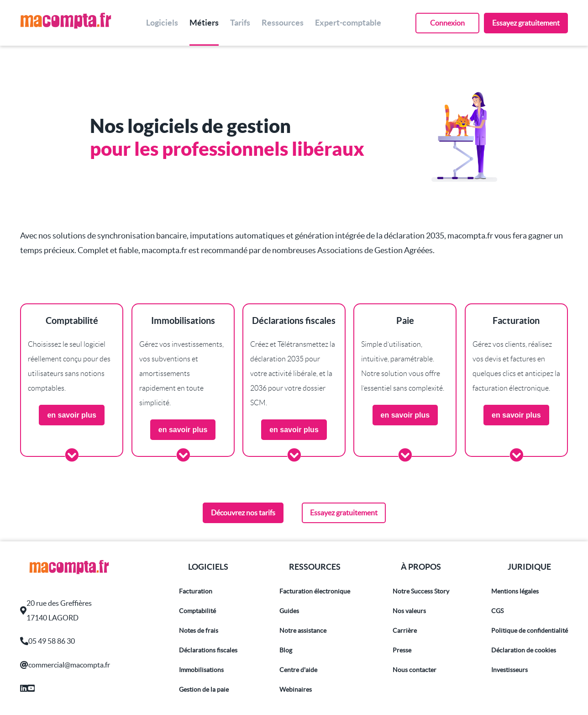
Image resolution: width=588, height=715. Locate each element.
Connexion (447, 23)
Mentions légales (515, 591)
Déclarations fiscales (208, 650)
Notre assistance (303, 630)
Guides (289, 611)
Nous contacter (415, 670)
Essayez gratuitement (526, 23)
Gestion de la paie (204, 689)
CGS (497, 611)
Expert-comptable (348, 23)
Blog (286, 650)
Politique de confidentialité (530, 630)
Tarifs (240, 23)
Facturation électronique (315, 591)
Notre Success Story (421, 591)
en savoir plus (72, 415)
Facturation (196, 591)
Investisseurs (509, 670)
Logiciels (162, 23)
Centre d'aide (298, 670)
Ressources (283, 23)
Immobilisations (201, 670)
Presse (402, 650)
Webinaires (296, 689)
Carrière (405, 630)
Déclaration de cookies (524, 650)
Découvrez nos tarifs (243, 513)
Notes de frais (199, 630)
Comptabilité (197, 611)
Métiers (204, 23)
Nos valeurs (409, 611)
